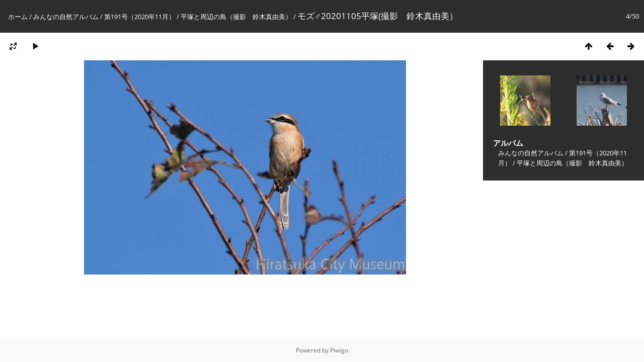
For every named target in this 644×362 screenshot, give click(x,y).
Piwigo (339, 350)
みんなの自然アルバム (66, 17)
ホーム (18, 17)
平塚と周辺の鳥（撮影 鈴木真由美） (236, 17)
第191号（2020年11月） (140, 17)
